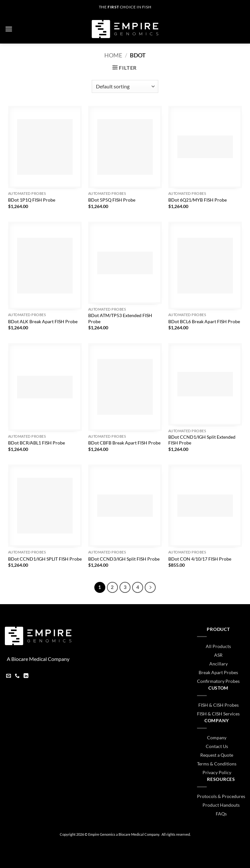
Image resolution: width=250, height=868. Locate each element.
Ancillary (219, 664)
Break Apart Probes (218, 672)
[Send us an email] (9, 676)
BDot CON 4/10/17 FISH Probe (200, 559)
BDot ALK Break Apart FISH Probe (43, 321)
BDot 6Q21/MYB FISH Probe (198, 200)
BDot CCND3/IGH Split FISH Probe (124, 559)
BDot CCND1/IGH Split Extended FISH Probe (202, 440)
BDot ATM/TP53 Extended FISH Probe (120, 318)
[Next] (150, 587)
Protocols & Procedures (221, 796)
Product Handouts (221, 805)
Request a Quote (217, 755)
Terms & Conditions (217, 764)
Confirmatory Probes (218, 681)
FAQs (221, 814)
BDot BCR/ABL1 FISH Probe (36, 443)
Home (113, 55)
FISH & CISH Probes (219, 705)
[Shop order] (125, 86)
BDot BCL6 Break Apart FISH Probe (204, 321)
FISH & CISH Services (218, 714)
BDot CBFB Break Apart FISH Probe (124, 443)
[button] (9, 29)
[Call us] (17, 676)
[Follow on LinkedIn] (26, 676)
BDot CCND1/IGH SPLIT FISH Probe (45, 559)
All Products (218, 646)
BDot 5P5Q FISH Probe (112, 200)
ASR (218, 655)
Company (217, 738)
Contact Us (217, 746)
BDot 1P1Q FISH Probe (32, 200)
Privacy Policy (217, 772)
